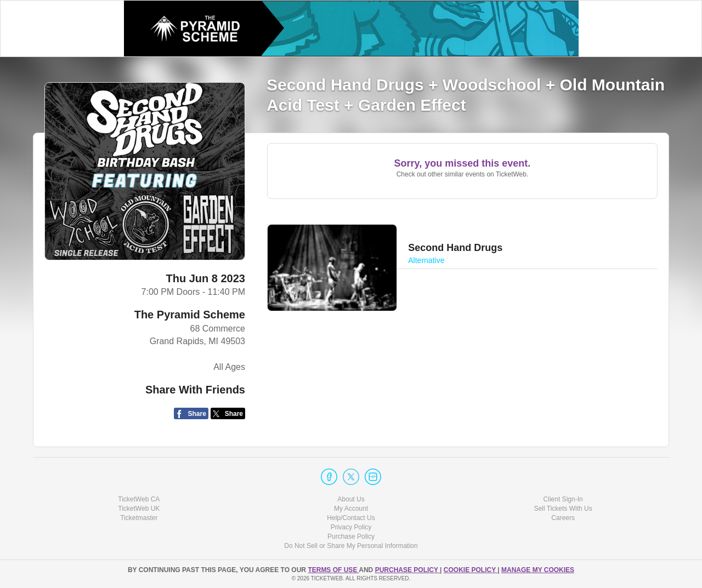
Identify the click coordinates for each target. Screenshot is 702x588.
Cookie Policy (471, 570)
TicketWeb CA (139, 499)
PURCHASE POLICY (407, 570)
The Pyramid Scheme (190, 315)
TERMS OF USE (333, 570)
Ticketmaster (139, 518)
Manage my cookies (538, 570)
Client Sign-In (563, 499)
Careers (563, 518)
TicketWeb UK (139, 509)
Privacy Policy (351, 527)
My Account (351, 509)
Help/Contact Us (351, 518)
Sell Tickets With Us (563, 509)
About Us (351, 499)
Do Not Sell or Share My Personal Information (351, 546)
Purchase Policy (351, 536)
